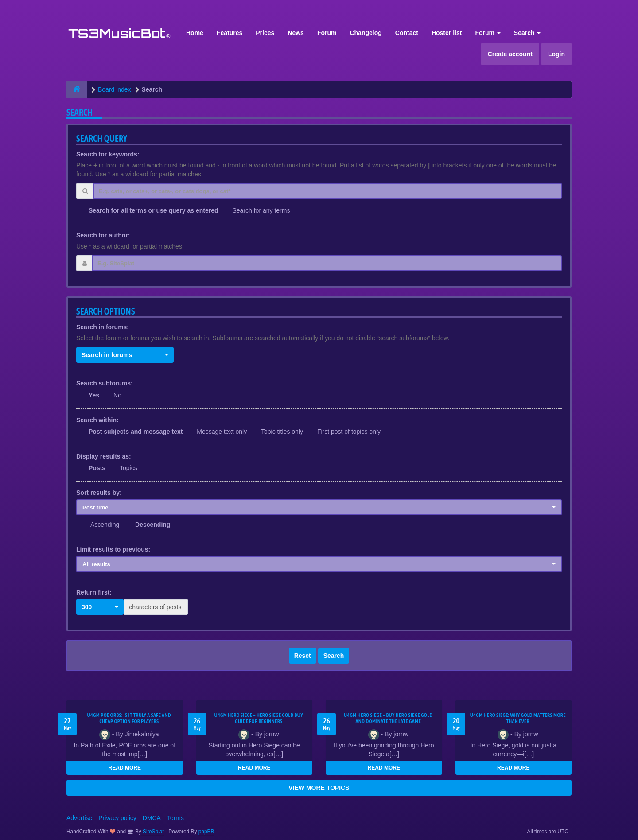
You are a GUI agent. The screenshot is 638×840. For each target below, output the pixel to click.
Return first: (94, 592)
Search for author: (103, 235)
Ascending (105, 525)
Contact (407, 33)
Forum (327, 33)
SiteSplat (153, 832)
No (117, 395)
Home (195, 33)
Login (556, 54)
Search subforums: (105, 383)
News (296, 33)
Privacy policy (117, 818)
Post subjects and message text (136, 432)
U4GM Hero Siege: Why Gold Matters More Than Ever (518, 718)
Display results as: (104, 456)
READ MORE (125, 768)
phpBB (206, 832)
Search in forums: (103, 327)
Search (527, 33)
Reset (303, 656)
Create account (510, 54)
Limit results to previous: (113, 549)
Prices (265, 33)
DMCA (152, 818)
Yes (94, 395)
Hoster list (447, 33)
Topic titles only (282, 432)
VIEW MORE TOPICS (319, 788)
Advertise (79, 818)
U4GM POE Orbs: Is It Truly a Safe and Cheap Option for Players (129, 718)
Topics (128, 468)
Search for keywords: (108, 154)
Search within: (97, 420)
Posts (97, 468)
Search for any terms (261, 210)
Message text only (222, 432)
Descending (153, 525)
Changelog (366, 33)
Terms (175, 818)
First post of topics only (349, 432)
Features (230, 33)
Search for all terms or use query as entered (154, 210)
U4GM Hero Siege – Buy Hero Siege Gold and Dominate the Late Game (388, 718)
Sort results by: (99, 493)
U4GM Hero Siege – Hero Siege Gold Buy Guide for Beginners (259, 718)
